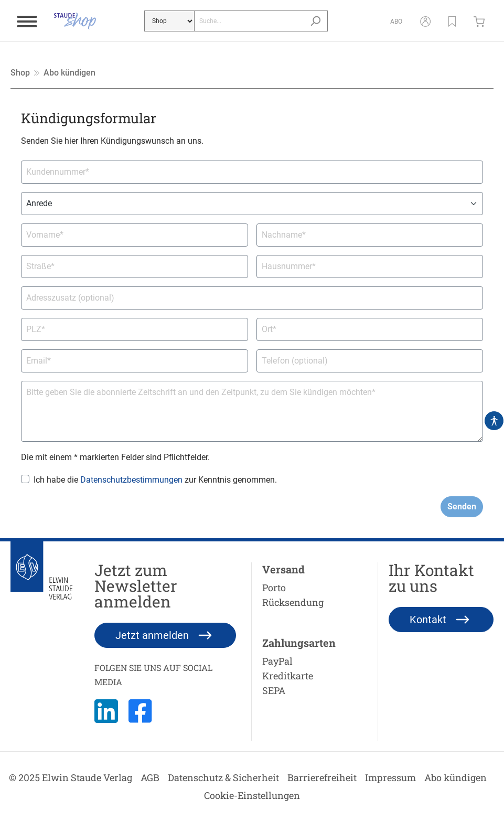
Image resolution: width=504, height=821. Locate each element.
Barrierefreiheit (322, 777)
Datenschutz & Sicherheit (223, 777)
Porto (274, 588)
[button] (452, 21)
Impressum (390, 777)
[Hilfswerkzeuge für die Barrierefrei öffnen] (494, 421)
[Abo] (396, 21)
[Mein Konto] (425, 21)
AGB (150, 777)
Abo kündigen (455, 777)
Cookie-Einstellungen (252, 795)
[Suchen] (315, 21)
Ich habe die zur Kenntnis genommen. (155, 480)
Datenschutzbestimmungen (131, 480)
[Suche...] (249, 21)
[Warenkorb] (482, 21)
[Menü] (27, 21)
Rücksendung (293, 602)
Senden (462, 507)
